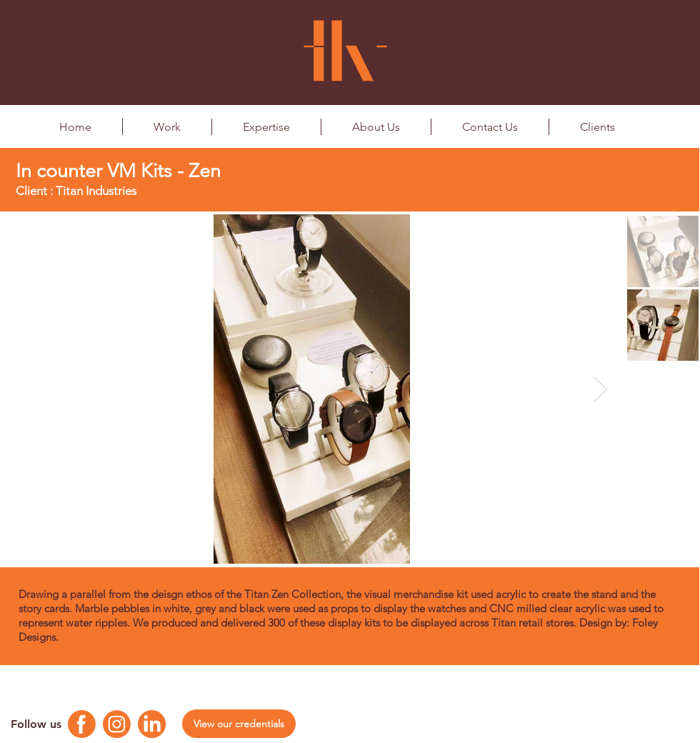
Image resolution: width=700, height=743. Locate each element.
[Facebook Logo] (82, 724)
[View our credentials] (239, 724)
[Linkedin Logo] (152, 724)
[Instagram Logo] (117, 724)
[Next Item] (600, 389)
